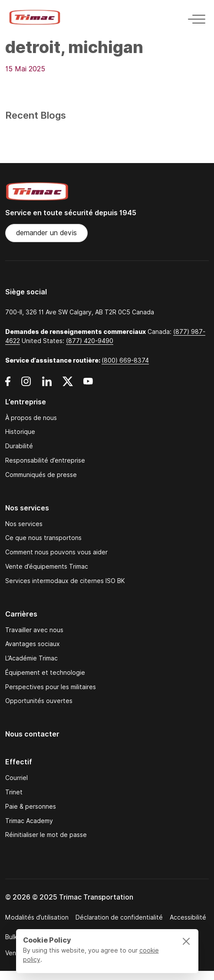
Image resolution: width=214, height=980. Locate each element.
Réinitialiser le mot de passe (46, 835)
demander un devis (46, 233)
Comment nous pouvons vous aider (56, 552)
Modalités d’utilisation (37, 917)
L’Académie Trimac (31, 658)
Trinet (14, 792)
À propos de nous (31, 418)
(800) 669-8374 (125, 360)
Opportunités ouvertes (39, 701)
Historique (20, 432)
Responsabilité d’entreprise (45, 461)
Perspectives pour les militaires (51, 687)
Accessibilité (188, 917)
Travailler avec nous (34, 630)
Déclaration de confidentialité (119, 917)
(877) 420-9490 (90, 341)
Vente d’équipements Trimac (47, 567)
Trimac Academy (29, 821)
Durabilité (19, 446)
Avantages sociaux (33, 644)
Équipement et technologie (45, 673)
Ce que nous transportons (43, 538)
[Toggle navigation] (194, 18)
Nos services (24, 524)
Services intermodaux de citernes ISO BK (65, 581)
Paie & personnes (31, 807)
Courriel (16, 778)
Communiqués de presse (41, 475)
